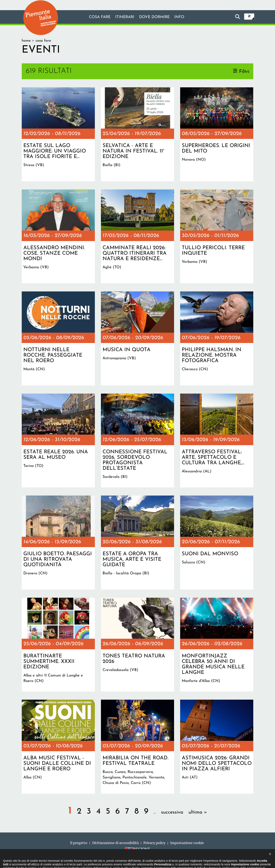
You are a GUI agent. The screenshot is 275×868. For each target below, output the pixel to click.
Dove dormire (155, 17)
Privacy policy (154, 843)
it (249, 17)
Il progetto (79, 843)
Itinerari (124, 17)
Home (26, 41)
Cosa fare (97, 17)
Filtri (244, 71)
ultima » (198, 812)
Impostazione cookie (187, 843)
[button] (8, 861)
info (182, 17)
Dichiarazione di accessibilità (115, 843)
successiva (172, 812)
